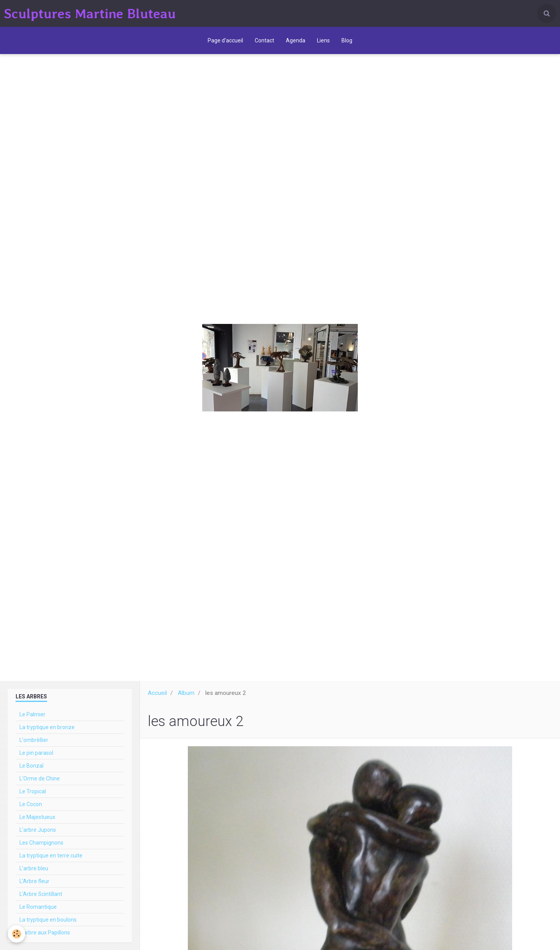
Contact (264, 40)
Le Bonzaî (31, 766)
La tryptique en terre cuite (51, 856)
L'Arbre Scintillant (41, 894)
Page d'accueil (225, 40)
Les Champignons (41, 843)
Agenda (296, 40)
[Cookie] (17, 934)
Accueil (157, 693)
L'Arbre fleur (34, 881)
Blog (347, 40)
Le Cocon (31, 804)
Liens (323, 40)
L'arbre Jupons (38, 830)
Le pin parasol (36, 753)
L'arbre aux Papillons (45, 933)
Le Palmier (32, 714)
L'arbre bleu (34, 868)
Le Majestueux (37, 817)
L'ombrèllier (34, 740)
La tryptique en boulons (48, 920)
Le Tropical (33, 791)
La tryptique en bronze (47, 727)
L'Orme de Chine (40, 779)
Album (186, 693)
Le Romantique (38, 907)
